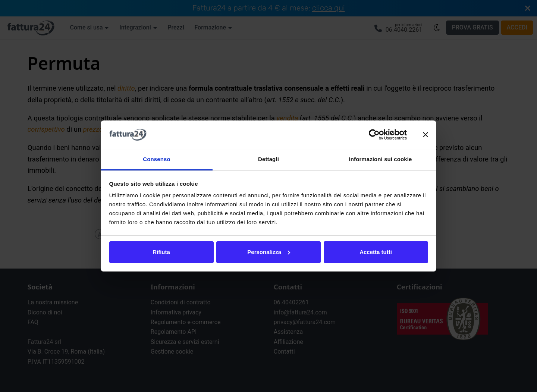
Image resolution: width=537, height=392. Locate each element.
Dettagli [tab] (268, 159)
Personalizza (269, 252)
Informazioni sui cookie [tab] (381, 159)
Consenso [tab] (156, 159)
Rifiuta (161, 252)
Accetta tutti (376, 252)
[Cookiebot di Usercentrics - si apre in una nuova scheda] (374, 135)
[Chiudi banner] (425, 135)
